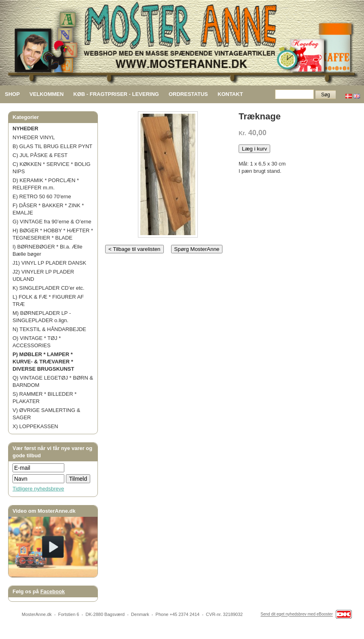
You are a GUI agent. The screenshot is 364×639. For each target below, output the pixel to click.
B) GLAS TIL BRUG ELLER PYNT (52, 146)
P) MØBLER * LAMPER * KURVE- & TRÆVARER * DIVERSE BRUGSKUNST (43, 362)
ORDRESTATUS (188, 94)
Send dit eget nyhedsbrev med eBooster (296, 615)
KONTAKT (230, 94)
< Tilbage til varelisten (134, 249)
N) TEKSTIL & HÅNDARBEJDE (49, 329)
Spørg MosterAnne (197, 249)
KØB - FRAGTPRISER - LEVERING (116, 94)
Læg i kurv (254, 149)
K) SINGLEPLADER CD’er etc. (49, 288)
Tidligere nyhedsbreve (38, 489)
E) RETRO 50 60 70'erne (42, 196)
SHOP (12, 94)
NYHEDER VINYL (34, 137)
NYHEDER (25, 128)
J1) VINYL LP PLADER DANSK (49, 263)
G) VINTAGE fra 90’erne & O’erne (52, 222)
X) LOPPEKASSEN (35, 426)
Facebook (53, 591)
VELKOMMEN (47, 94)
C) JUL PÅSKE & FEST (40, 155)
